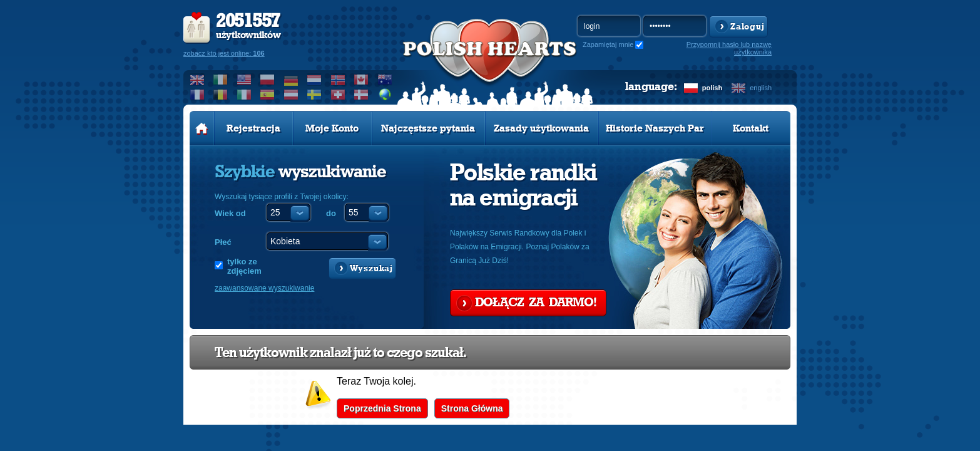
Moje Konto (332, 128)
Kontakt (751, 128)
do (331, 213)
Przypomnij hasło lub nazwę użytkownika (729, 48)
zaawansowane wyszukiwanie (264, 288)
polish (712, 88)
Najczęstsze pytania (428, 128)
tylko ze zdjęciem (244, 266)
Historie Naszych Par (655, 128)
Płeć (223, 242)
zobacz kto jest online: (224, 53)
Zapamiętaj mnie (608, 44)
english (761, 88)
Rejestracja (253, 128)
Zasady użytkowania (541, 128)
